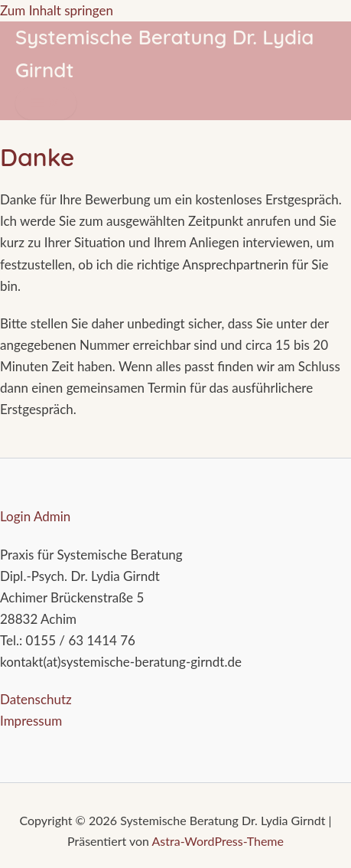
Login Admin (35, 516)
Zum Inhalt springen (57, 10)
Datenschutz (36, 699)
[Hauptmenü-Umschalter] (46, 103)
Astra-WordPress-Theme (218, 841)
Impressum (31, 721)
